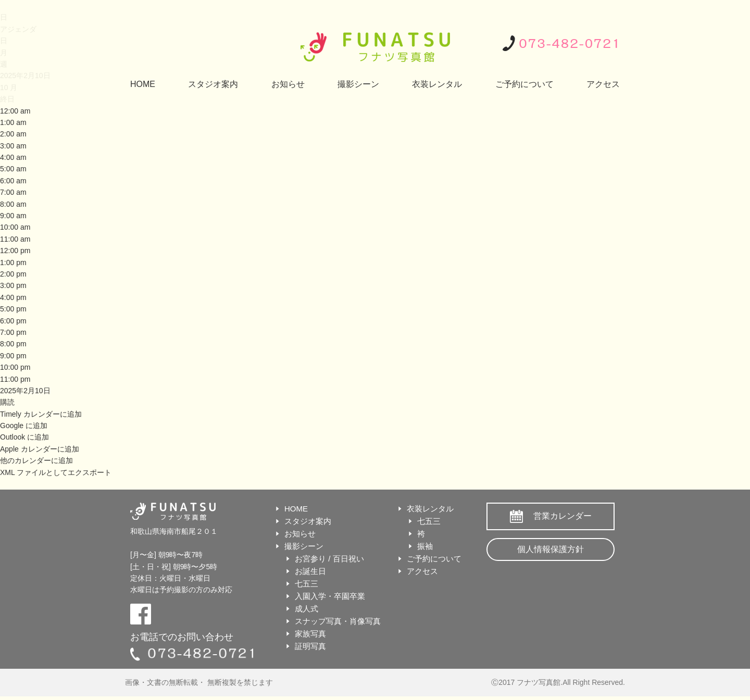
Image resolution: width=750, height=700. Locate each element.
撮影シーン (358, 84)
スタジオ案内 (213, 84)
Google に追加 (24, 426)
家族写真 (310, 634)
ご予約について (524, 84)
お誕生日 (310, 571)
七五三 (307, 584)
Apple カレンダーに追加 (40, 449)
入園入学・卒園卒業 (330, 596)
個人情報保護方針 (551, 549)
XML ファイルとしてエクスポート (56, 472)
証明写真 (310, 646)
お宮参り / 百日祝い (329, 559)
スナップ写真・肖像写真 (338, 621)
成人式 (307, 609)
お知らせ (288, 84)
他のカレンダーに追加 (36, 460)
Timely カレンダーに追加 (41, 414)
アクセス (603, 84)
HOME (143, 84)
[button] (7, 402)
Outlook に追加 (24, 437)
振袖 (425, 546)
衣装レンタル (437, 84)
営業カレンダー (562, 516)
